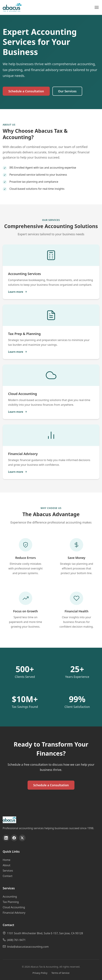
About (6, 865)
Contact (8, 876)
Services (8, 871)
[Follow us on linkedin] (6, 838)
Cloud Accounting (14, 907)
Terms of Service (60, 973)
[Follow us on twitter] (22, 838)
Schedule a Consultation (26, 91)
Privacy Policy (40, 973)
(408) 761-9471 (16, 940)
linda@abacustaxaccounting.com (28, 947)
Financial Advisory (14, 913)
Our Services (67, 91)
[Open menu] (97, 7)
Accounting (10, 897)
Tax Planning (11, 902)
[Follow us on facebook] (14, 838)
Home (7, 860)
